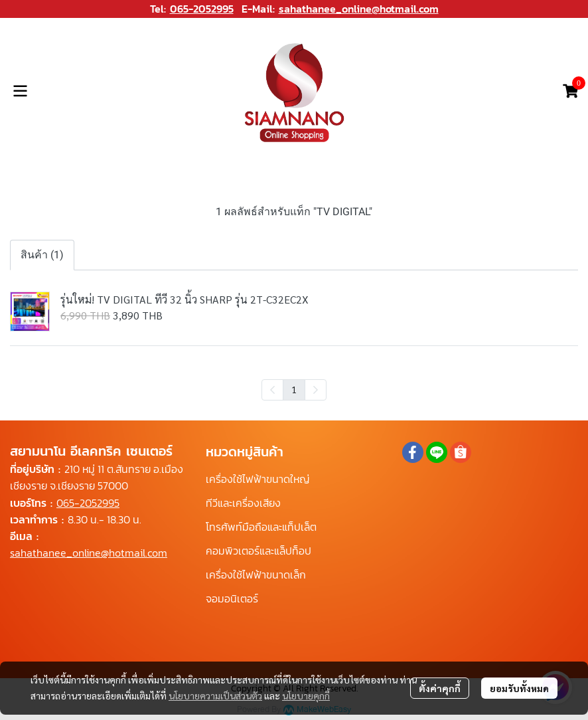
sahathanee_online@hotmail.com (359, 9)
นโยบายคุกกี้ (306, 695)
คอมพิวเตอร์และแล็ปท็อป (258, 551)
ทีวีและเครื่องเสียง (243, 503)
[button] (551, 91)
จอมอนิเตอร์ (232, 598)
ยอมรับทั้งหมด (519, 688)
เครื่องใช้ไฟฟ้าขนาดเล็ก (256, 575)
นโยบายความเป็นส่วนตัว (215, 695)
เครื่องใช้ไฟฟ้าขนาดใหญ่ (257, 479)
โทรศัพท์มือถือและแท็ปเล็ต (261, 527)
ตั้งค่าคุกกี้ (440, 688)
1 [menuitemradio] (294, 389)
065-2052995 (202, 9)
